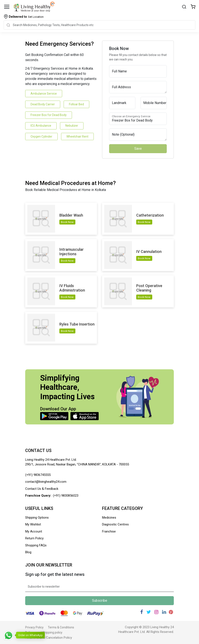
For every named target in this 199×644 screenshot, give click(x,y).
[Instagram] (156, 612)
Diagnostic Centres (115, 524)
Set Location (26, 17)
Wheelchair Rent (77, 136)
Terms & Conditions (61, 627)
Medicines (109, 518)
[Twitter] (149, 612)
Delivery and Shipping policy (44, 632)
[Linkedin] (164, 612)
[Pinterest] (171, 612)
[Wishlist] (193, 7)
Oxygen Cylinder (41, 136)
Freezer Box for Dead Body (49, 115)
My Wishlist (33, 524)
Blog (28, 552)
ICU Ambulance (41, 126)
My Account (34, 531)
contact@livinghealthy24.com (46, 482)
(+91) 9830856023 (66, 496)
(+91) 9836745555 (38, 475)
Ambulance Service (44, 94)
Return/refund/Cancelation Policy (49, 638)
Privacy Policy (34, 627)
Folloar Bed (76, 104)
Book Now (67, 222)
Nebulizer (72, 126)
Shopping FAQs (36, 545)
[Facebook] (142, 612)
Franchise (109, 531)
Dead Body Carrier (43, 104)
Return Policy (34, 538)
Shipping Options (37, 518)
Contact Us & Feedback (42, 489)
